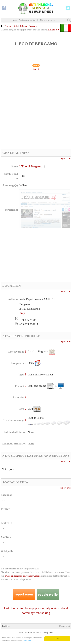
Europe (8, 26)
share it (36, 69)
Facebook (65, 626)
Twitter (6, 626)
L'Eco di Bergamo (29, 26)
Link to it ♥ (54, 30)
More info (27, 641)
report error (66, 158)
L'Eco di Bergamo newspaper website (23, 576)
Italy (16, 26)
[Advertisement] (36, 111)
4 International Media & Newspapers (36, 633)
